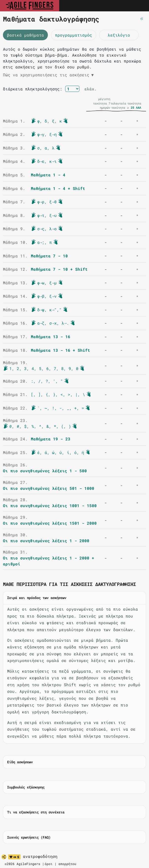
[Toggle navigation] (140, 6)
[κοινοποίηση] (4, 857)
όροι (49, 864)
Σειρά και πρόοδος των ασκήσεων (37, 598)
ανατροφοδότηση (40, 856)
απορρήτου (67, 864)
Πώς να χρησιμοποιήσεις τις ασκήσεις (48, 75)
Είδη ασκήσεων (20, 762)
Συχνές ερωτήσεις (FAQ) (29, 837)
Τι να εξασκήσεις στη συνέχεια (36, 812)
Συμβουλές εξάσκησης (26, 787)
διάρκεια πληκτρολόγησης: (33, 89)
